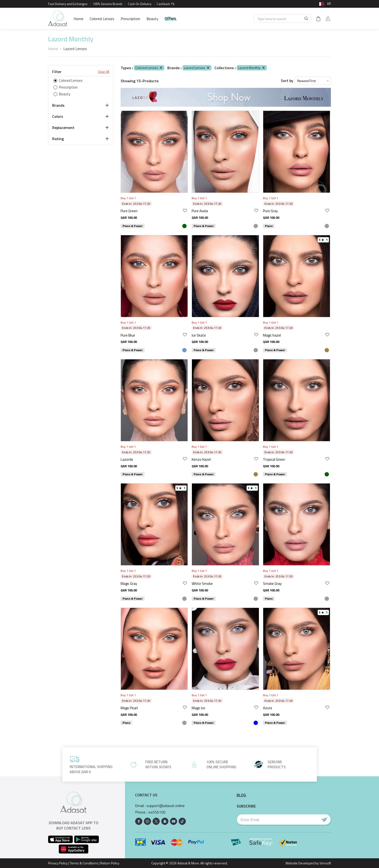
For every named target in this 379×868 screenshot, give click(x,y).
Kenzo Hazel (201, 459)
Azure (268, 708)
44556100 (157, 812)
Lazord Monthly (252, 68)
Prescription (130, 19)
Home (78, 19)
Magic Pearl (129, 708)
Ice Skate (199, 335)
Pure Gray (270, 211)
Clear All (104, 72)
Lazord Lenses (197, 68)
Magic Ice (198, 708)
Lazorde (127, 459)
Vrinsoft (325, 863)
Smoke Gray (272, 584)
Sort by (287, 81)
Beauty (152, 19)
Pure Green (129, 211)
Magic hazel (272, 335)
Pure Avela (200, 211)
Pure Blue (128, 335)
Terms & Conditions (84, 863)
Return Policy (110, 863)
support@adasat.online (166, 806)
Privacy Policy (58, 863)
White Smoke (202, 584)
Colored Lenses (102, 19)
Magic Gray (129, 584)
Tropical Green (274, 459)
